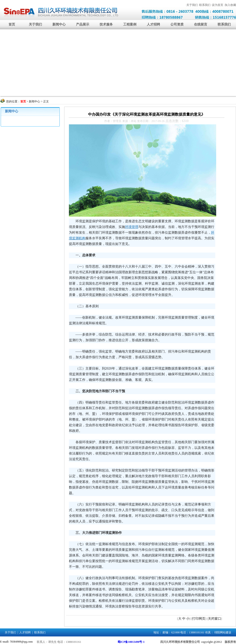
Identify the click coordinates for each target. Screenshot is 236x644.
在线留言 (201, 24)
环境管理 (132, 227)
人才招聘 (153, 24)
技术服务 (106, 24)
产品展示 (83, 24)
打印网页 (199, 619)
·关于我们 (192, 5)
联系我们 (224, 24)
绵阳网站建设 (223, 632)
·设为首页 (217, 5)
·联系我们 (204, 5)
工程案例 (130, 24)
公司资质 (177, 24)
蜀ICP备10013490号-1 (131, 642)
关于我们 (35, 24)
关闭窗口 (215, 619)
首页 (12, 24)
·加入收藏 (230, 5)
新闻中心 (59, 24)
